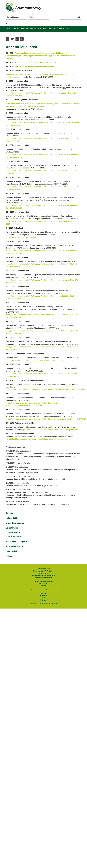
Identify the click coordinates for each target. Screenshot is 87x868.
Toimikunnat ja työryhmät (17, 541)
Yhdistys (17, 29)
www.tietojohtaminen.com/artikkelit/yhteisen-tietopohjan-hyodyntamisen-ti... (36, 439)
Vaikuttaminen (12, 528)
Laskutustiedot (12, 551)
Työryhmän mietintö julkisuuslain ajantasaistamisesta (36, 62)
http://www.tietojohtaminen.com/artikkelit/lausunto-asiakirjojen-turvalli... (50, 430)
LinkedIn (44, 598)
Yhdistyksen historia (15, 546)
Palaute (9, 556)
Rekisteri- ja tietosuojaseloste (43, 581)
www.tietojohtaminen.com (43, 578)
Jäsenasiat (51, 29)
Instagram (44, 600)
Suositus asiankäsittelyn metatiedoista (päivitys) (34, 66)
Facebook (43, 596)
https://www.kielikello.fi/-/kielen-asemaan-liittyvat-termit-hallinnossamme (35, 360)
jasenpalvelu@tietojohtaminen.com (43, 575)
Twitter (43, 593)
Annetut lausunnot (14, 532)
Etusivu (9, 29)
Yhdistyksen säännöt (15, 523)
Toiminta (10, 513)
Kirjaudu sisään (7, 24)
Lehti (44, 29)
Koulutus (38, 29)
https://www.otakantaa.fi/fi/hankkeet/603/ (23, 237)
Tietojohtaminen (27, 29)
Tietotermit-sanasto (14, 537)
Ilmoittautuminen (63, 29)
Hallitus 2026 (12, 518)
